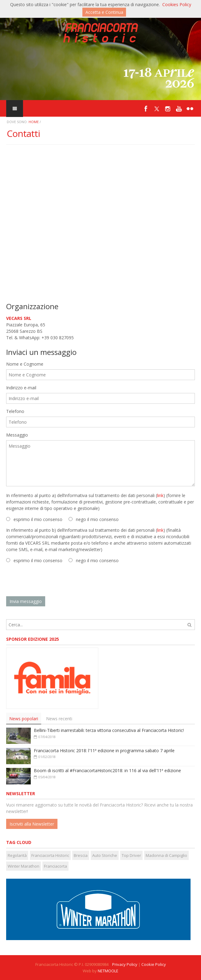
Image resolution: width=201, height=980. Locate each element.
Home (34, 122)
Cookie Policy (154, 964)
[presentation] (53, 580)
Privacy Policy (125, 964)
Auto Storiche (105, 855)
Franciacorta (55, 866)
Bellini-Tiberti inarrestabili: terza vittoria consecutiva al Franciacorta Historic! (109, 730)
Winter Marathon (24, 866)
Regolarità (17, 855)
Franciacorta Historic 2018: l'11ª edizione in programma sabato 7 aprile (104, 751)
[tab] (24, 719)
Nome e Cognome (25, 364)
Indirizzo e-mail (21, 388)
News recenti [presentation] (59, 719)
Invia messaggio (26, 601)
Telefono (15, 411)
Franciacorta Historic (50, 855)
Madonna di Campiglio (166, 855)
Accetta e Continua (104, 12)
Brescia (81, 855)
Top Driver (131, 855)
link (160, 495)
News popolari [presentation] (24, 719)
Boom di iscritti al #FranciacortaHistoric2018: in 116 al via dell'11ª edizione (107, 770)
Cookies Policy (177, 4)
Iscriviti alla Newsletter (32, 824)
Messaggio (17, 435)
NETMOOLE (108, 971)
